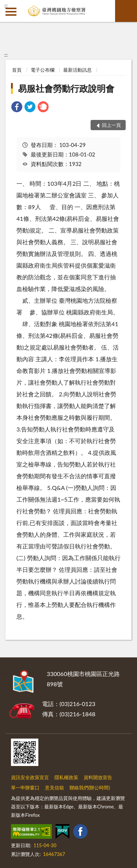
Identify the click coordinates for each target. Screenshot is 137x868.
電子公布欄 (43, 70)
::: (6, 5)
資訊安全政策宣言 (30, 777)
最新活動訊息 (77, 70)
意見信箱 (54, 788)
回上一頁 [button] (111, 125)
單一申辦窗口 (25, 788)
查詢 (126, 11)
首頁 (17, 70)
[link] (17, 108)
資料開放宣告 (98, 777)
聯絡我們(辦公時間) (90, 788)
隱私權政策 (66, 777)
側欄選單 (11, 12)
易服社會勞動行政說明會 (66, 88)
